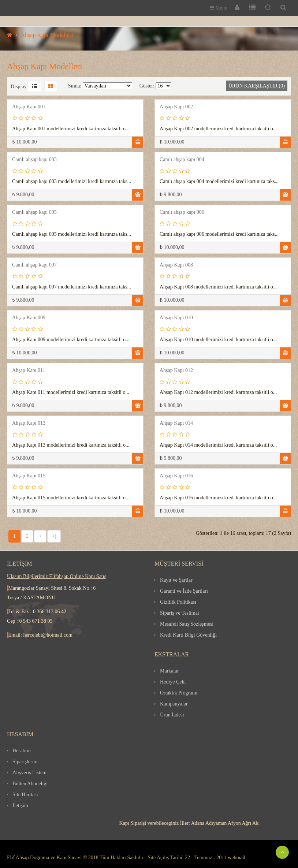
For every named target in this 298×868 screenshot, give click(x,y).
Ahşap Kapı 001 (29, 107)
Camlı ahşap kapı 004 (182, 159)
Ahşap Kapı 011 (29, 370)
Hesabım (22, 751)
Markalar (169, 671)
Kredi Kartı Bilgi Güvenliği (188, 635)
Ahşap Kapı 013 (29, 423)
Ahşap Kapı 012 (176, 370)
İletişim (20, 806)
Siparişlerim (25, 762)
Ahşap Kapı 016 (176, 476)
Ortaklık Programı (179, 693)
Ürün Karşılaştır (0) (257, 86)
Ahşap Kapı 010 (176, 318)
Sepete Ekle (138, 142)
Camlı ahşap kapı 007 (34, 265)
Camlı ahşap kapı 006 (182, 212)
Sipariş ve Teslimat (180, 613)
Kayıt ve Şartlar (176, 580)
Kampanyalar (174, 704)
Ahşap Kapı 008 (176, 265)
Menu (219, 8)
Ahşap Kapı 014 (176, 423)
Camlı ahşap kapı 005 (34, 212)
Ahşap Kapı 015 (29, 476)
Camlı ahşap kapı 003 (34, 159)
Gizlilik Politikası (178, 602)
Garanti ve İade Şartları (184, 591)
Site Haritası (25, 795)
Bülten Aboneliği (30, 784)
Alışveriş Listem (29, 773)
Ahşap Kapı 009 (29, 318)
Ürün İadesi (172, 715)
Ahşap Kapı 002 (176, 107)
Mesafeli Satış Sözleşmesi (187, 624)
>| (54, 536)
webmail (236, 858)
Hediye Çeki (173, 682)
